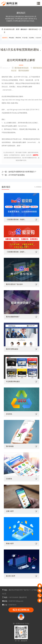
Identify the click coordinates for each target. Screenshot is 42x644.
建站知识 (24, 29)
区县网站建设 (32, 40)
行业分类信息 (38, 40)
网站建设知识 (12, 40)
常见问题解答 (25, 40)
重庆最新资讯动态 (21, 68)
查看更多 (39, 187)
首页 (18, 29)
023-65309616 (21, 610)
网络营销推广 (18, 40)
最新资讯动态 (5, 40)
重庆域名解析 (24, 70)
